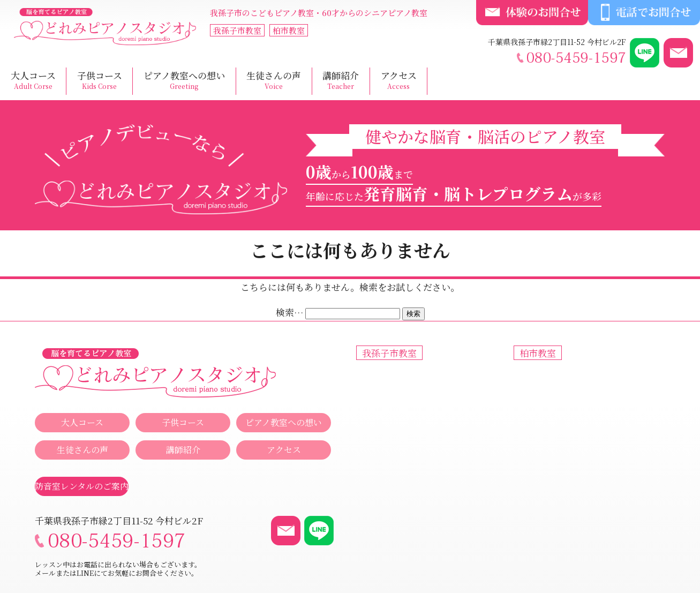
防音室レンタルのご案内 (82, 486)
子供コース (100, 80)
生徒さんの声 (274, 80)
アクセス (399, 80)
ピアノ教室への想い (184, 80)
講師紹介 (341, 80)
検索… (289, 312)
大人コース (33, 80)
